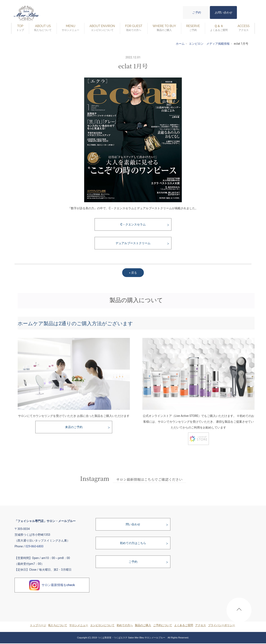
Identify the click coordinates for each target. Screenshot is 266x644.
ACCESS (244, 28)
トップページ (38, 625)
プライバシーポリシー (222, 625)
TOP (20, 28)
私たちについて (58, 625)
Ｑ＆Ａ (219, 28)
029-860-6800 (34, 546)
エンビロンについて (102, 625)
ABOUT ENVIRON (102, 28)
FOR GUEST (134, 28)
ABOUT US (43, 28)
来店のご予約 (74, 427)
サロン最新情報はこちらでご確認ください (149, 479)
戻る (133, 273)
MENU (70, 28)
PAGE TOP (239, 611)
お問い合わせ (223, 12)
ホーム (180, 44)
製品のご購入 (143, 625)
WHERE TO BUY (164, 28)
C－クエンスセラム (133, 224)
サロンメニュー (79, 625)
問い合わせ (133, 524)
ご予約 (196, 12)
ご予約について (163, 625)
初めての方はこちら (133, 543)
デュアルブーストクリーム (133, 243)
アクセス (201, 625)
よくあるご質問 (184, 625)
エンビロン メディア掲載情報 (209, 44)
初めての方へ (125, 625)
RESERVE (193, 28)
